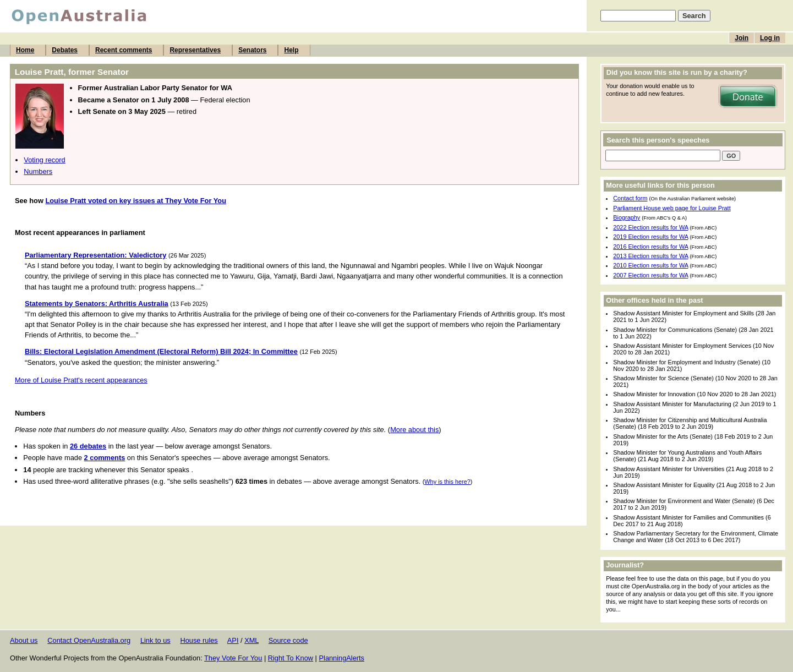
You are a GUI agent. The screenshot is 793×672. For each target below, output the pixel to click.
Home (25, 50)
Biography (627, 217)
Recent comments (124, 50)
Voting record (44, 160)
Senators (252, 50)
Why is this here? (447, 482)
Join (742, 38)
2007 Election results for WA (650, 275)
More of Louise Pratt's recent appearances (81, 380)
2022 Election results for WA (650, 227)
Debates (65, 50)
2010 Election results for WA (650, 265)
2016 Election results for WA (650, 247)
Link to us (155, 640)
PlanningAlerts (342, 658)
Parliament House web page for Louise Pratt (672, 208)
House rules (199, 640)
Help (291, 50)
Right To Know (291, 658)
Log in (770, 38)
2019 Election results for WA (650, 237)
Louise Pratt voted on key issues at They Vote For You (136, 201)
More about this (414, 430)
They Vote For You (233, 658)
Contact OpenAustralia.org (89, 640)
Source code (288, 640)
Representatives (195, 50)
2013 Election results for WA (650, 256)
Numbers (38, 171)
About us (24, 640)
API (233, 640)
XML (251, 640)
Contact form (630, 198)
